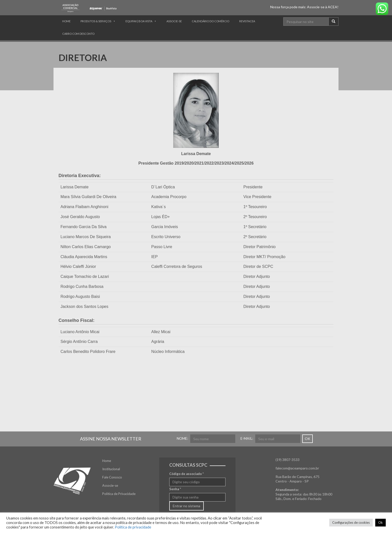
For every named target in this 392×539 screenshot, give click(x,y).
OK (307, 439)
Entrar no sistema (186, 506)
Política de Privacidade (119, 494)
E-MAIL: (247, 438)
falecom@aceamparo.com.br (297, 468)
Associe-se (174, 21)
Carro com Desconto (78, 34)
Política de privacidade (133, 527)
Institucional (111, 469)
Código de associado (186, 474)
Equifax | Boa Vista (139, 21)
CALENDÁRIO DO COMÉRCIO (210, 21)
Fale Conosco (112, 477)
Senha (175, 489)
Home (66, 21)
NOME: (182, 438)
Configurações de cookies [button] (351, 522)
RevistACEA (247, 21)
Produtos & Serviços (96, 21)
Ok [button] (380, 522)
